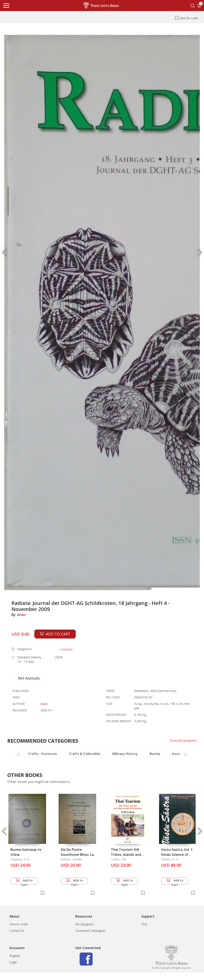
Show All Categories (183, 740)
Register (15, 956)
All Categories (85, 924)
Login (13, 962)
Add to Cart (24, 881)
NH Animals (29, 678)
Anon (21, 615)
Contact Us (17, 931)
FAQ (144, 924)
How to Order (19, 924)
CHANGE (66, 649)
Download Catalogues (90, 931)
